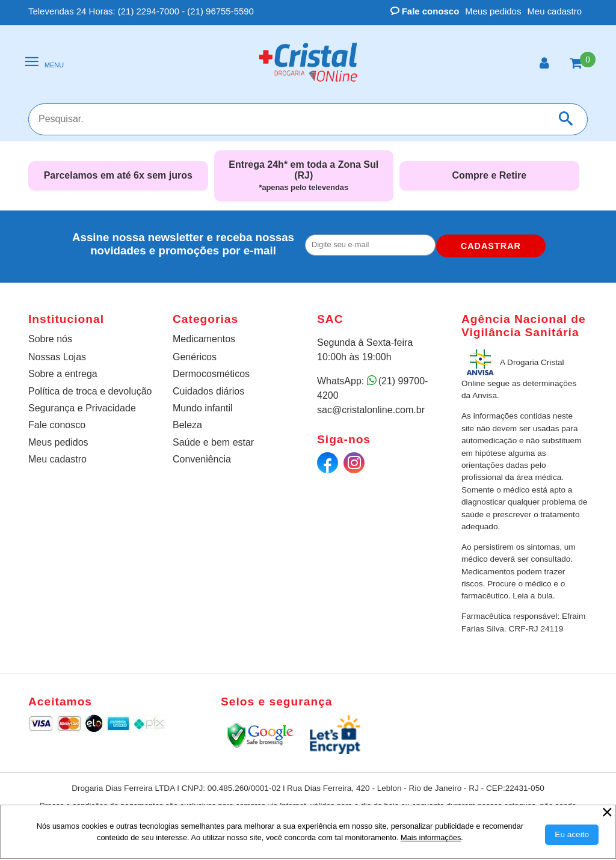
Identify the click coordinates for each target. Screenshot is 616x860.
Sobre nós (50, 339)
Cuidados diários (208, 391)
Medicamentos (204, 339)
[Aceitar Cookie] (572, 835)
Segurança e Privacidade (82, 408)
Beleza (187, 425)
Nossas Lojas (57, 357)
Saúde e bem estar (213, 442)
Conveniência (202, 459)
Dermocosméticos (211, 374)
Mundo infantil (203, 408)
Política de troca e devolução (90, 391)
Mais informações (431, 837)
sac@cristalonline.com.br (371, 410)
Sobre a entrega (63, 374)
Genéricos (195, 357)
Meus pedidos (493, 11)
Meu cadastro (554, 11)
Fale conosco (425, 11)
